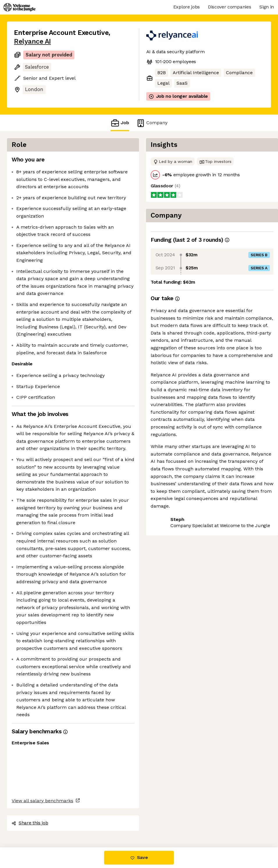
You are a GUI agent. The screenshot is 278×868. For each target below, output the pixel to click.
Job (120, 123)
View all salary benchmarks (42, 801)
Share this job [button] (30, 823)
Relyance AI (32, 41)
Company (152, 123)
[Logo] (19, 7)
